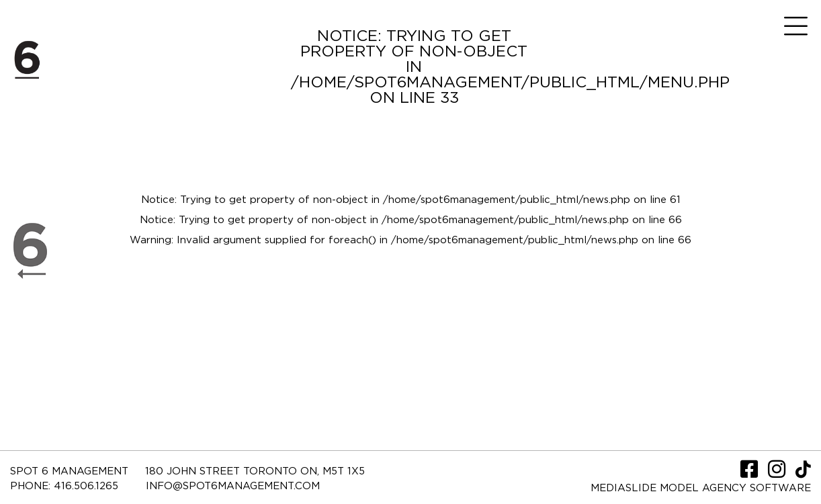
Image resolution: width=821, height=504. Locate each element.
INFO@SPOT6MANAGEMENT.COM (233, 486)
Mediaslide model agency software (701, 488)
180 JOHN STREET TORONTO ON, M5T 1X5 (255, 471)
